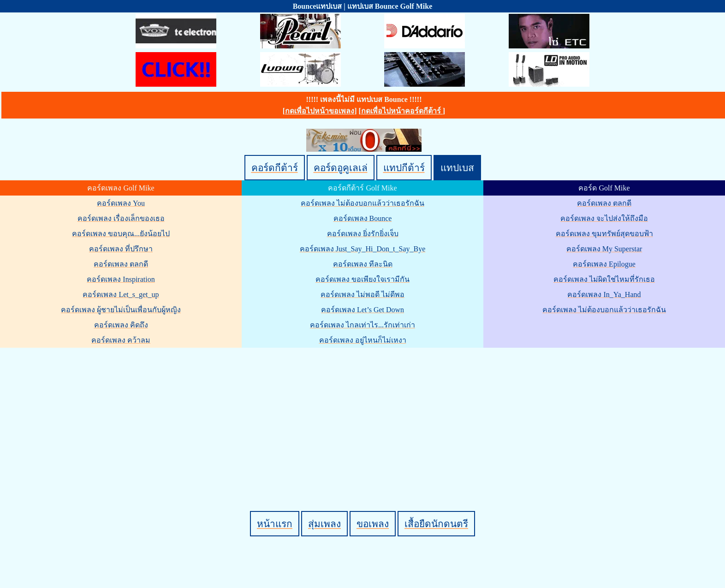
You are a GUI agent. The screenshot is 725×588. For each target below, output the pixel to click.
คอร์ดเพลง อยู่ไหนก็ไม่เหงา (363, 340)
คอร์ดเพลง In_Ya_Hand (604, 294)
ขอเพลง (373, 524)
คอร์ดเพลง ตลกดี (121, 264)
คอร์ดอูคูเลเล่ (341, 168)
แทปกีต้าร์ (404, 168)
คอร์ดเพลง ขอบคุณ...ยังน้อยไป (121, 234)
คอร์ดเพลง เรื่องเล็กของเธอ (121, 218)
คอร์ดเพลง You (121, 203)
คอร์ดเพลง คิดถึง (121, 325)
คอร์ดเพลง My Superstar (604, 249)
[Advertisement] (364, 414)
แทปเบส (457, 168)
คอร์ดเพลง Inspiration (121, 279)
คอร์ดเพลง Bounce (363, 218)
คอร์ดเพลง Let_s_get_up (121, 294)
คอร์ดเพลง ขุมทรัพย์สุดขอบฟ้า (604, 234)
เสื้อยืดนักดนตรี (436, 524)
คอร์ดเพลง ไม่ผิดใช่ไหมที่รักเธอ (604, 279)
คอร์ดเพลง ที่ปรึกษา (121, 249)
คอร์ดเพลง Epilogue (604, 264)
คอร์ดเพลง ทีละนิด (363, 264)
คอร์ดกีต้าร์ (275, 168)
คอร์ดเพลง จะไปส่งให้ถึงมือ (604, 218)
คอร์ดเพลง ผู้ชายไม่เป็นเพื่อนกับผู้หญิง (121, 310)
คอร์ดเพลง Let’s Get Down (362, 310)
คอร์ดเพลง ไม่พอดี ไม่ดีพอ (362, 294)
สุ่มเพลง (324, 524)
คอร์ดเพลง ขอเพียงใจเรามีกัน (362, 279)
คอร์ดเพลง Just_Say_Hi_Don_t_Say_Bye (363, 249)
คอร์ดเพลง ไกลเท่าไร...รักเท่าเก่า (362, 325)
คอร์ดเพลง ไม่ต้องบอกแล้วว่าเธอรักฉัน (362, 203)
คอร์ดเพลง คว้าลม (121, 340)
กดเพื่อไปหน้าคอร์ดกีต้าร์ (402, 111)
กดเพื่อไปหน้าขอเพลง (320, 111)
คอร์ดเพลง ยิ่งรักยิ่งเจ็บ (363, 234)
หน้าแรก (275, 524)
